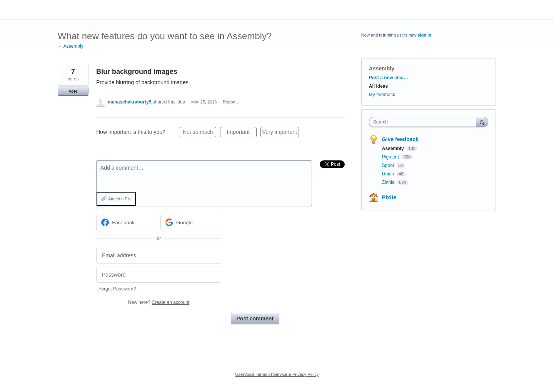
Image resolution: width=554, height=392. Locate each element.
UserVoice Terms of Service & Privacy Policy (277, 374)
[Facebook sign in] (127, 222)
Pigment (391, 157)
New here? (159, 302)
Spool (389, 165)
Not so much (199, 133)
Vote (73, 91)
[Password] (159, 275)
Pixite (389, 197)
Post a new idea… (389, 78)
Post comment (255, 319)
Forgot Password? (117, 289)
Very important (281, 133)
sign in (425, 35)
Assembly (382, 68)
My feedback (382, 95)
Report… (231, 102)
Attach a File (120, 199)
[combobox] (425, 122)
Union (389, 174)
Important (242, 133)
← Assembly (71, 46)
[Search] (482, 122)
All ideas (378, 86)
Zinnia (389, 182)
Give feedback (400, 139)
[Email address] (159, 255)
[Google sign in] (191, 222)
